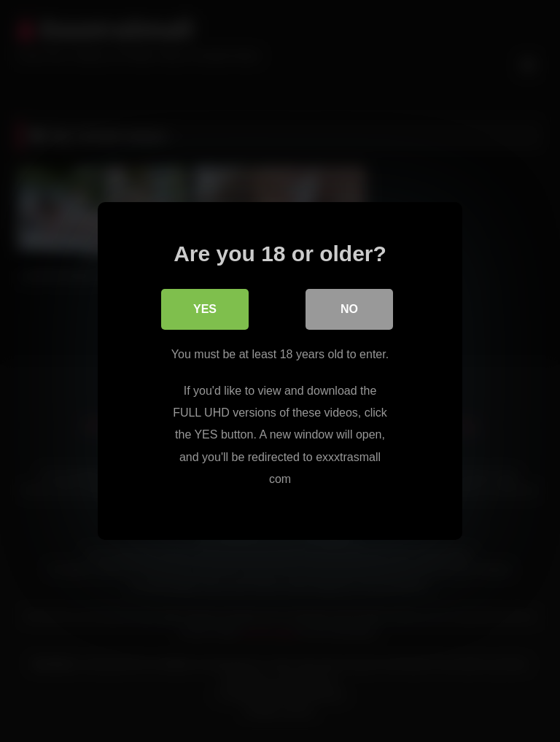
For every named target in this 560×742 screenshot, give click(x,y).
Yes (205, 309)
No (349, 309)
